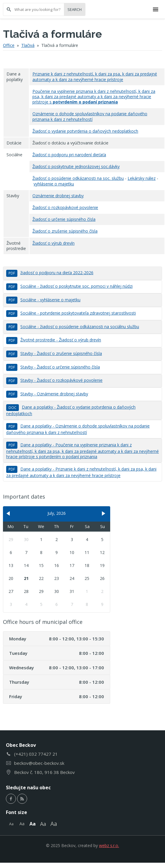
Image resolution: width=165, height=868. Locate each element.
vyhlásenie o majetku (54, 184)
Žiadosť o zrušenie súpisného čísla (65, 231)
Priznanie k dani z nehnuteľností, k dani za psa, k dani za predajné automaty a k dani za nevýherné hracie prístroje (95, 77)
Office (9, 45)
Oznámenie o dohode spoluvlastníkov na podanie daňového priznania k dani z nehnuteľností (90, 116)
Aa (11, 824)
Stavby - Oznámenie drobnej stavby (47, 394)
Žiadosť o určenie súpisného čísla (64, 219)
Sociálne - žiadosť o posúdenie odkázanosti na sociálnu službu (73, 327)
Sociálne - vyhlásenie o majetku (43, 300)
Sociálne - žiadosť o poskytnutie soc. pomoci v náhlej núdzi (69, 286)
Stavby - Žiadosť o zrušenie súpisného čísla (54, 353)
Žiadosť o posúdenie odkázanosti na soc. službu (78, 178)
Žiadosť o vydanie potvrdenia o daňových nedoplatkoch (85, 131)
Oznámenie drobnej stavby (58, 196)
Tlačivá (28, 45)
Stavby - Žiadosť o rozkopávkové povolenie (54, 380)
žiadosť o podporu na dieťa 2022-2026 (50, 273)
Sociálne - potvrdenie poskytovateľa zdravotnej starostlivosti (71, 313)
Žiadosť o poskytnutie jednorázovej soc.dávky (76, 166)
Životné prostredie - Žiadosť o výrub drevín (54, 340)
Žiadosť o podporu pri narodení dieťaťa (69, 155)
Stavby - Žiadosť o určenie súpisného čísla (53, 367)
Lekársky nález (142, 178)
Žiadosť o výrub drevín (53, 243)
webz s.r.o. (109, 845)
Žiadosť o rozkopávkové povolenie (65, 207)
